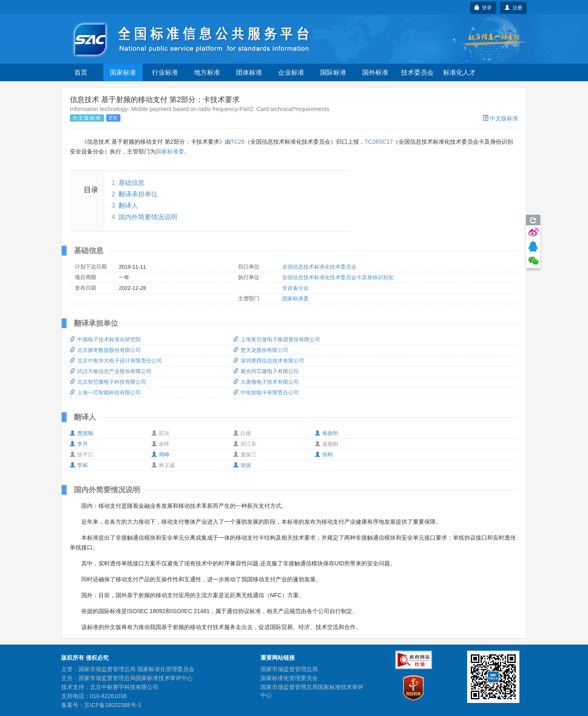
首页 (81, 72)
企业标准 (291, 72)
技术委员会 (417, 72)
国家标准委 (170, 151)
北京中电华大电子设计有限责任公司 (116, 361)
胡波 (242, 465)
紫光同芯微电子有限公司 (266, 371)
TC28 (238, 142)
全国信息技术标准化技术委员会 (319, 267)
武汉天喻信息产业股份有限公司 (111, 371)
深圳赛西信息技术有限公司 (269, 361)
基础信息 (131, 183)
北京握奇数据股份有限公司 (105, 350)
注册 (513, 8)
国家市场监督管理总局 (289, 669)
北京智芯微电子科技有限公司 (108, 382)
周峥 (160, 455)
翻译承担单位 (138, 194)
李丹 (79, 444)
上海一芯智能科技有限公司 (105, 392)
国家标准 (123, 72)
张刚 (324, 455)
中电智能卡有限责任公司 (266, 392)
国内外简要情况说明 (148, 217)
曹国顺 (81, 433)
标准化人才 (459, 72)
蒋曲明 (326, 433)
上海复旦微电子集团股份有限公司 (277, 339)
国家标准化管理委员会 (289, 678)
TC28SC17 (379, 142)
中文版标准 (500, 118)
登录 (483, 8)
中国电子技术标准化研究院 (105, 339)
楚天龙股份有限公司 (261, 350)
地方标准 (207, 72)
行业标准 (165, 72)
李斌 (79, 465)
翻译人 (128, 206)
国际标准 (333, 72)
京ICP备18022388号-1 (113, 705)
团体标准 (249, 72)
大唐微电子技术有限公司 (266, 382)
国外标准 (375, 72)
